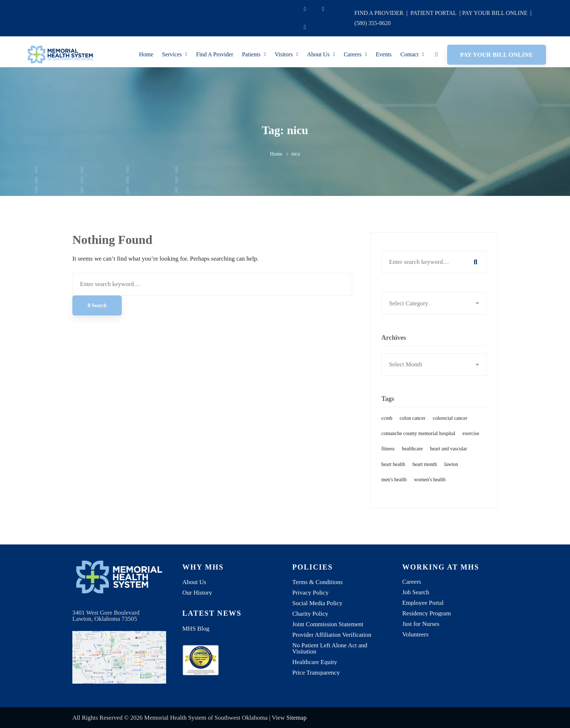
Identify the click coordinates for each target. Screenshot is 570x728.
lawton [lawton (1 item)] (451, 473)
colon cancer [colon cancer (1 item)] (412, 427)
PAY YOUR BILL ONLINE (495, 13)
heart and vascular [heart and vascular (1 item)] (449, 457)
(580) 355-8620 (373, 23)
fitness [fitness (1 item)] (388, 457)
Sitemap (297, 718)
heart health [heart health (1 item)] (393, 473)
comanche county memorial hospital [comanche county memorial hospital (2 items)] (418, 442)
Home (276, 154)
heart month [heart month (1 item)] (425, 473)
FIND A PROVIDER (379, 13)
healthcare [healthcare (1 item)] (413, 457)
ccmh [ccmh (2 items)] (387, 427)
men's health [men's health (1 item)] (394, 488)
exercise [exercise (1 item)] (471, 442)
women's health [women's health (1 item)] (430, 488)
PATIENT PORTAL (433, 13)
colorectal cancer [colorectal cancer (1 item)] (450, 427)
